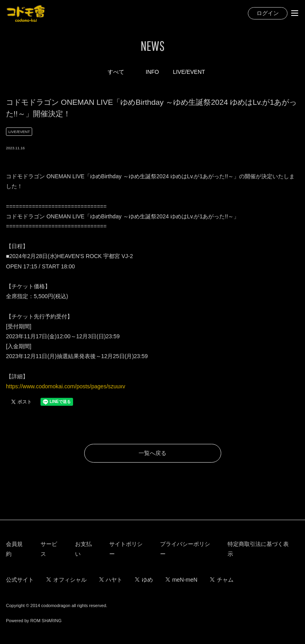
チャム (222, 580)
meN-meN (181, 580)
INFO (152, 72)
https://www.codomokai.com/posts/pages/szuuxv (66, 386)
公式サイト (20, 580)
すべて (116, 72)
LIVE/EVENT (189, 72)
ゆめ (144, 580)
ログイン (268, 13)
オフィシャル (67, 580)
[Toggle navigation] (295, 13)
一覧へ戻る (152, 453)
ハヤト (111, 580)
